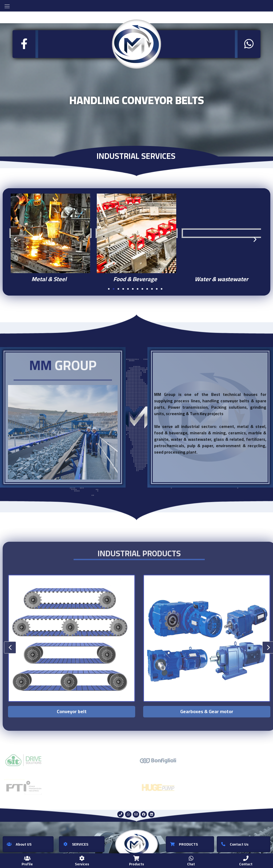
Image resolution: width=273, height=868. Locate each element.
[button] (15, 239)
